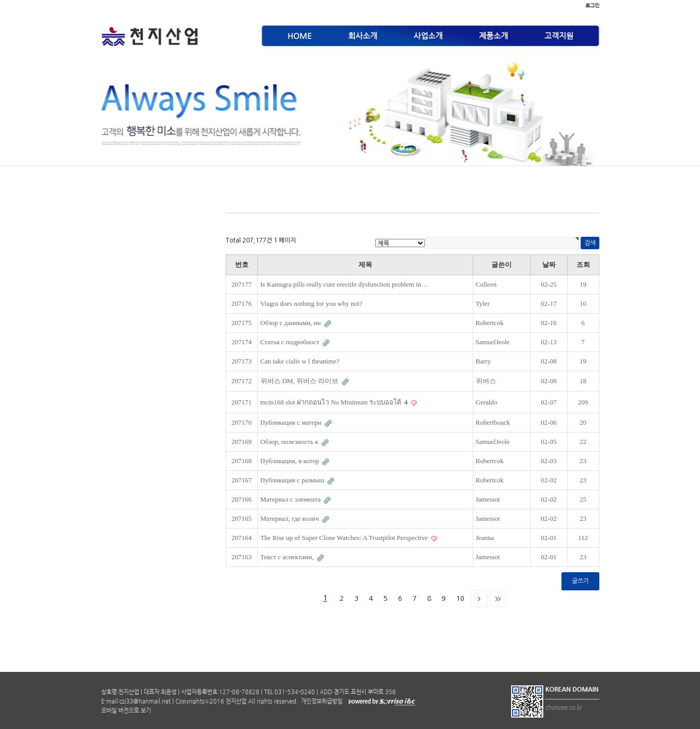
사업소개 (428, 36)
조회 (583, 265)
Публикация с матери (292, 422)
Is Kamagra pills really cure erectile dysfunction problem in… (344, 284)
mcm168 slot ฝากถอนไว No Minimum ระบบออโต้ (335, 402)
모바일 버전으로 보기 (126, 711)
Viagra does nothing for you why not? (312, 303)
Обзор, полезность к (290, 442)
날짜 (549, 265)
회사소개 (363, 36)
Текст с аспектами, (288, 557)
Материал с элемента (292, 499)
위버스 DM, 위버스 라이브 (300, 381)
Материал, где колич (291, 518)
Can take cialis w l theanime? (300, 361)
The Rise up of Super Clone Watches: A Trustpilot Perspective (345, 538)
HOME (300, 36)
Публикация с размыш (293, 480)
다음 (479, 599)
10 (460, 598)
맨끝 (498, 599)
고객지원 (559, 36)
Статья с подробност (291, 342)
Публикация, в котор (291, 461)
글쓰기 (580, 581)
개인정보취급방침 (321, 701)
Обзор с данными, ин (292, 323)
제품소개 (493, 36)
